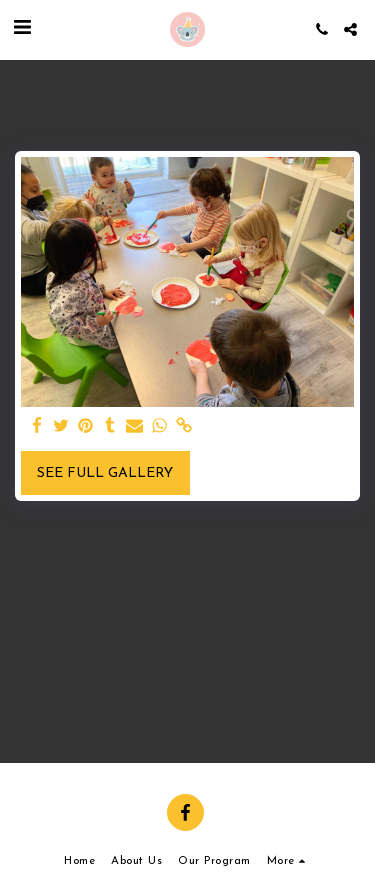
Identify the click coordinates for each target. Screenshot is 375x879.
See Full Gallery (105, 473)
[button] (22, 29)
